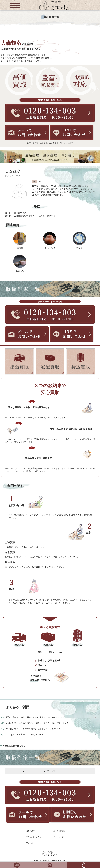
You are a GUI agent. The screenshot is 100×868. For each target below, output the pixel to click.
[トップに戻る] (55, 10)
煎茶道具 (20, 271)
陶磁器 (79, 248)
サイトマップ (58, 837)
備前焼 (20, 248)
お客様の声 (30, 831)
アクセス (30, 843)
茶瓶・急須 (50, 248)
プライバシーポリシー (35, 837)
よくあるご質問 (59, 831)
